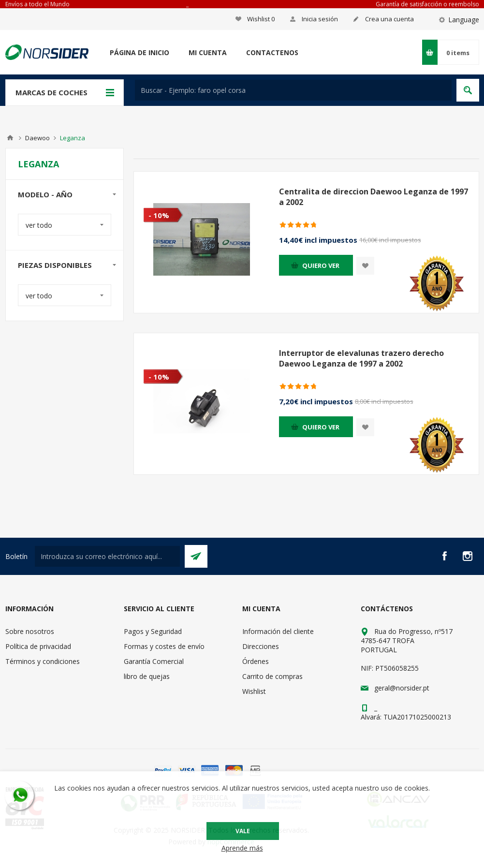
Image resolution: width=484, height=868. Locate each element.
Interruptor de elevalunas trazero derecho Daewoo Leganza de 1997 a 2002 (361, 358)
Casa (10, 138)
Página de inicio (139, 52)
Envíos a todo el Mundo (37, 4)
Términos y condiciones (43, 661)
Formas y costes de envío (164, 646)
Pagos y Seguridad (153, 631)
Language (464, 20)
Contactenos (272, 52)
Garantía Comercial (154, 661)
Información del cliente (278, 631)
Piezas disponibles (55, 265)
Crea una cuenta (389, 19)
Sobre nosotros (30, 631)
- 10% (159, 215)
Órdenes (256, 661)
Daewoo (37, 138)
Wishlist (254, 691)
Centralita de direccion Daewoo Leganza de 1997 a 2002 (374, 197)
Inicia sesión (320, 19)
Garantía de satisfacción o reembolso (427, 4)
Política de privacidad (38, 646)
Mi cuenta (208, 52)
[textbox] (293, 90)
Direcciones (261, 646)
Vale (243, 831)
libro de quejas (147, 676)
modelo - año (45, 194)
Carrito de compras (272, 676)
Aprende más (242, 848)
